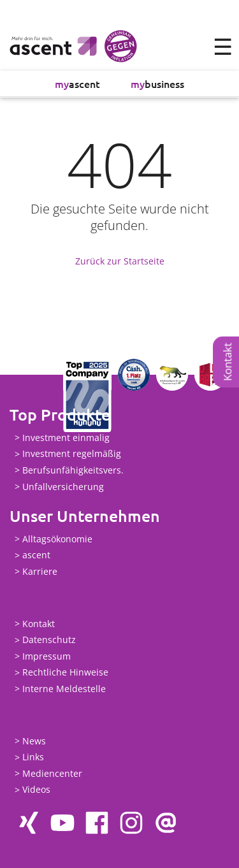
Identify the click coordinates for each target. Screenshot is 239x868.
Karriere (40, 571)
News (34, 741)
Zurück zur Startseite (120, 261)
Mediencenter (52, 773)
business (157, 83)
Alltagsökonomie (57, 539)
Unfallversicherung (63, 487)
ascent (77, 83)
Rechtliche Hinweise (65, 673)
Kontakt (227, 362)
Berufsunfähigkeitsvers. (73, 470)
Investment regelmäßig (72, 454)
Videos (36, 790)
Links (33, 757)
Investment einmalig (66, 438)
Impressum (47, 656)
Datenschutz (49, 640)
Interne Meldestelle (64, 689)
